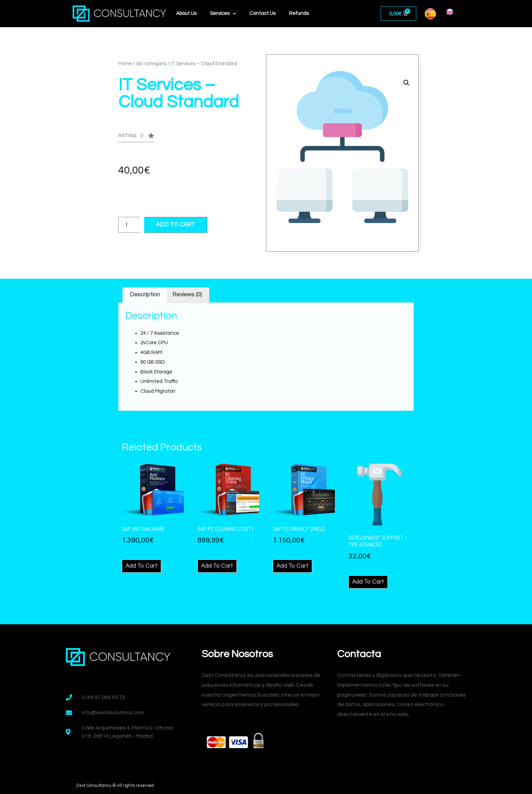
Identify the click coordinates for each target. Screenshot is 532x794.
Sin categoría (151, 64)
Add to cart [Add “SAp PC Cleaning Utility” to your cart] (217, 566)
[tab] (145, 295)
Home (125, 64)
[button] (136, 138)
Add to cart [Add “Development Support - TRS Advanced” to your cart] (368, 582)
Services (223, 14)
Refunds (299, 13)
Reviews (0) (187, 295)
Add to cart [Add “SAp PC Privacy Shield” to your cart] (292, 566)
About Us (186, 13)
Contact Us (262, 13)
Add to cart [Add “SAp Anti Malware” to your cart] (141, 566)
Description (145, 295)
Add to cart (176, 225)
